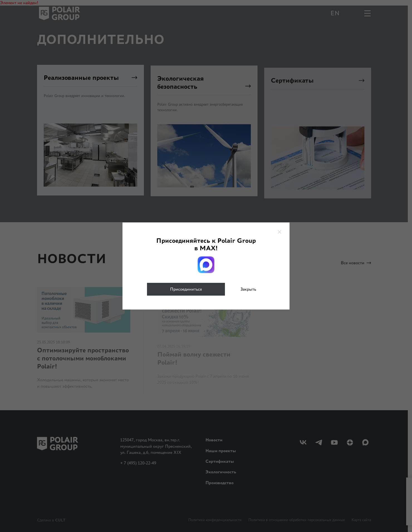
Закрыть (248, 289)
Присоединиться (186, 289)
